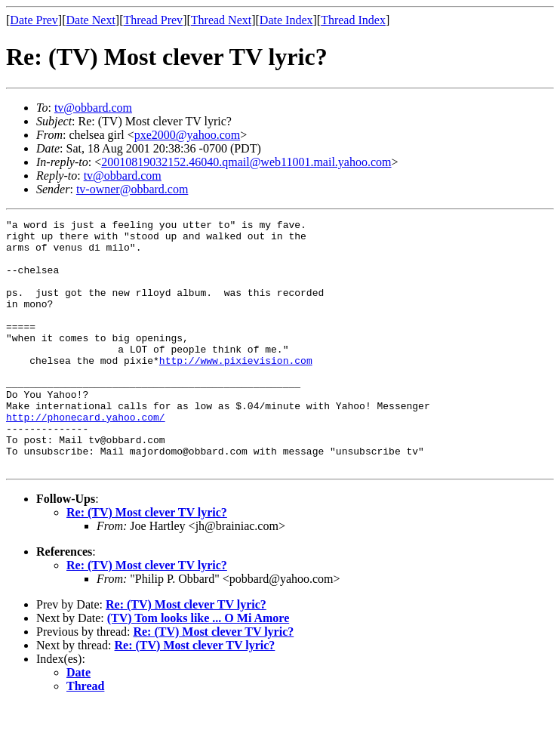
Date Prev (34, 20)
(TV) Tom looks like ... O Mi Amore (198, 668)
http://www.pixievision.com (236, 390)
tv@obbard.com (93, 108)
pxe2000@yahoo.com (187, 135)
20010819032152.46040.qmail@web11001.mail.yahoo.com (246, 162)
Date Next (91, 20)
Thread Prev (153, 20)
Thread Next (221, 20)
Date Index (286, 20)
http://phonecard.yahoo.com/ (86, 458)
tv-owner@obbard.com (132, 189)
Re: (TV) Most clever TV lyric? (147, 562)
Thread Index (353, 20)
